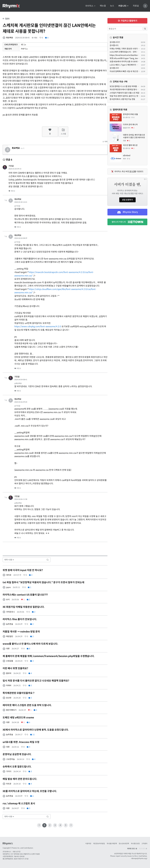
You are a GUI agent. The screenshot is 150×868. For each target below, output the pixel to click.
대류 (8, 649)
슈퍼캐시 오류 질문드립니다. (17, 767)
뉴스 (112, 6)
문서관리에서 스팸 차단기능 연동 (122, 99)
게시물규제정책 (112, 844)
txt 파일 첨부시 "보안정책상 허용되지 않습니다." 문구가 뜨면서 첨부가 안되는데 (43, 582)
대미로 (9, 575)
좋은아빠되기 (11, 710)
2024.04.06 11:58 (21, 499)
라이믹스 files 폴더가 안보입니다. (20, 619)
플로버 (9, 673)
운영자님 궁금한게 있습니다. (17, 754)
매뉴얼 (103, 6)
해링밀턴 (10, 636)
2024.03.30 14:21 (21, 202)
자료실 (136, 6)
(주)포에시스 (7, 852)
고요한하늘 (10, 759)
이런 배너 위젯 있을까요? (15, 668)
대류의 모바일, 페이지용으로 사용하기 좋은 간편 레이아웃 (134, 136)
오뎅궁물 (10, 661)
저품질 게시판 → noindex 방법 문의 (21, 632)
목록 (105, 142)
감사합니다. (114, 45)
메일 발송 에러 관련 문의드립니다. (20, 779)
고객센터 (144, 844)
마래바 (9, 685)
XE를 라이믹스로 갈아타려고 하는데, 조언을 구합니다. (30, 791)
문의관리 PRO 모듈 (130, 114)
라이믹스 (90, 6)
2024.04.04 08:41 (21, 380)
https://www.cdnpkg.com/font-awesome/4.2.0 (38, 326)
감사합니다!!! (115, 42)
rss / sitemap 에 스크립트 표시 (19, 804)
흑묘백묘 (10, 38)
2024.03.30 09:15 (15, 169)
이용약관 (88, 844)
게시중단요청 (135, 844)
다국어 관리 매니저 (130, 125)
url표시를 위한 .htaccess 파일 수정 (21, 742)
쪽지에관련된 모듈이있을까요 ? (18, 693)
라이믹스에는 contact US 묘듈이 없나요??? (25, 595)
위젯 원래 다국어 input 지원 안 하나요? (23, 570)
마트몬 (9, 784)
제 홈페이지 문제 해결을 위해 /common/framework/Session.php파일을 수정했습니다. (49, 656)
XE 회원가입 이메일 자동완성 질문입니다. (24, 607)
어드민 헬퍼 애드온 (130, 145)
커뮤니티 (123, 6)
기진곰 (11, 166)
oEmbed (127, 155)
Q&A (6, 19)
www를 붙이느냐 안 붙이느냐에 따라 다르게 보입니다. (30, 644)
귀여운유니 (10, 612)
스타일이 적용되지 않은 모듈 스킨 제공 (125, 93)
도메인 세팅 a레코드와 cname (18, 718)
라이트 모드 (132, 849)
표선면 (9, 698)
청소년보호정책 (124, 844)
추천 (12, 191)
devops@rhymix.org (139, 858)
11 (32, 735)
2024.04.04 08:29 (21, 238)
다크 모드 (143, 849)
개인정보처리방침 (99, 844)
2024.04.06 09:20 (21, 402)
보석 (8, 600)
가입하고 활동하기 (127, 21)
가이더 (9, 771)
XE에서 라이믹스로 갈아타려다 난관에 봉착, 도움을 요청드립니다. (36, 730)
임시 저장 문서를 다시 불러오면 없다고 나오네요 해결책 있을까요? (36, 681)
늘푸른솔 (10, 624)
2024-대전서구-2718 (21, 859)
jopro (8, 587)
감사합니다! (114, 68)
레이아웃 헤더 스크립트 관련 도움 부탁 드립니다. (27, 705)
